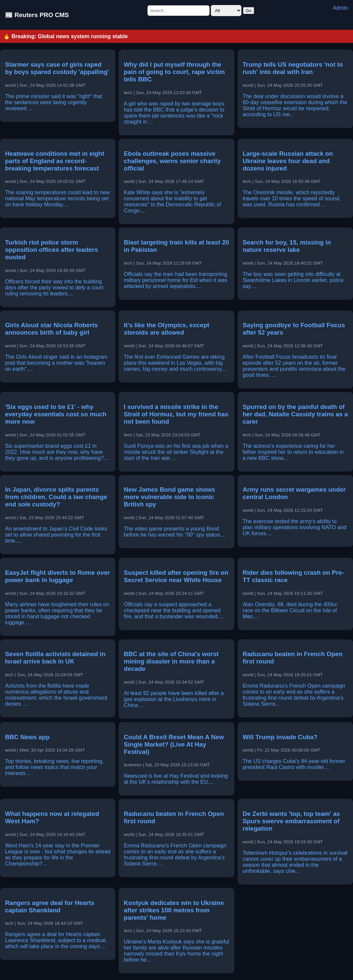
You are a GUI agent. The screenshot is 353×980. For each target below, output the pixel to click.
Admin (340, 8)
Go (249, 11)
